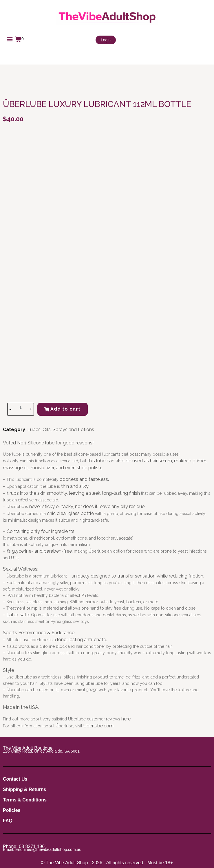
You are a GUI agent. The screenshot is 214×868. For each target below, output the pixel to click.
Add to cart (63, 409)
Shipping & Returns (24, 789)
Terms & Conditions (25, 800)
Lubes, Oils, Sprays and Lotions (61, 430)
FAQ (8, 821)
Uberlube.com (98, 726)
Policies (12, 810)
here (126, 719)
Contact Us (15, 779)
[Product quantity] (21, 407)
